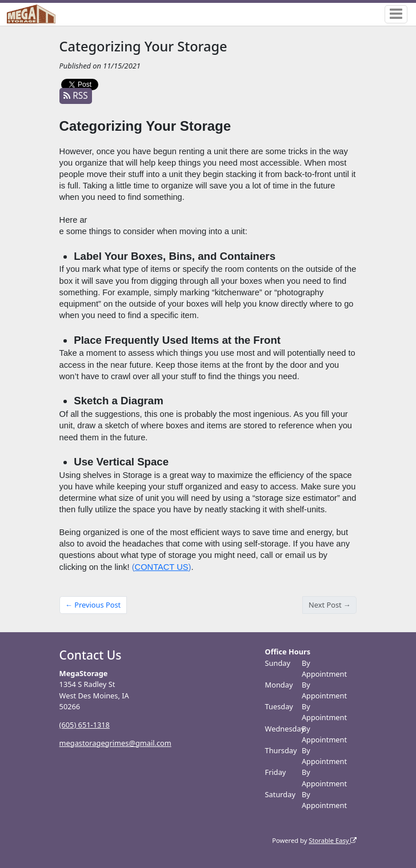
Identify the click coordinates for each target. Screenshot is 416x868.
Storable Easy (333, 840)
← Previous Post (93, 605)
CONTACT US (162, 567)
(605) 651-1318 (85, 725)
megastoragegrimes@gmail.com (115, 743)
